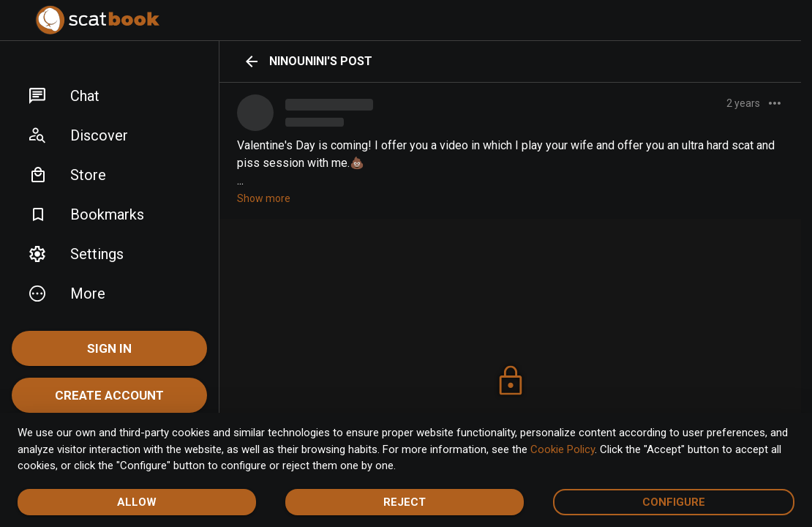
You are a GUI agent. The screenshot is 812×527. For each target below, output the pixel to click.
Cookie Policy (563, 449)
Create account (109, 395)
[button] (109, 96)
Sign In (109, 348)
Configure (674, 502)
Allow (137, 502)
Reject (405, 502)
